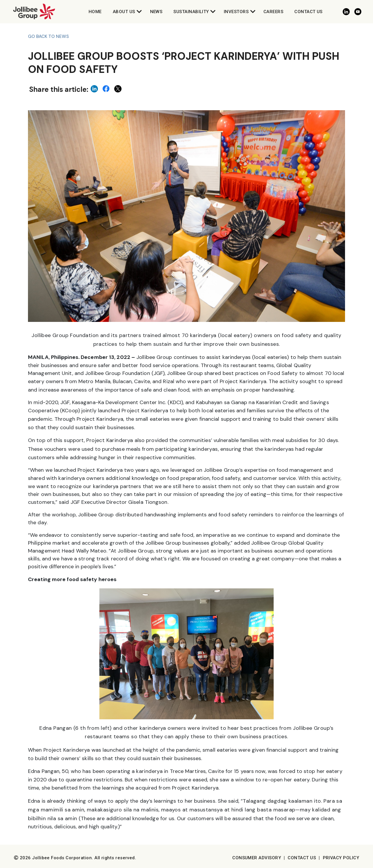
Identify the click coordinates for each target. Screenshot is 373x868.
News (156, 12)
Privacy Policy (341, 858)
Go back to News (48, 36)
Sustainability (191, 12)
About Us (124, 12)
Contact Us (308, 12)
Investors (236, 12)
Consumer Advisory (257, 858)
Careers (273, 12)
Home (95, 12)
